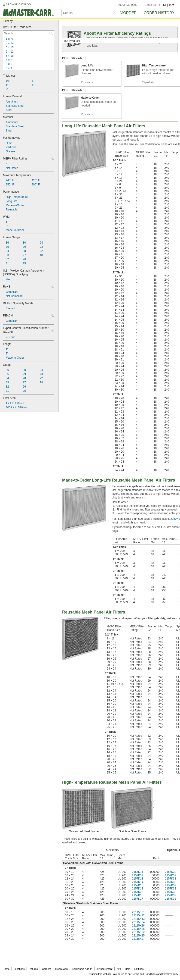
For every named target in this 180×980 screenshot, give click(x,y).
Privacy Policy (170, 974)
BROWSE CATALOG (18, 4)
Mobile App (61, 969)
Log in (169, 5)
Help (128, 969)
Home (6, 969)
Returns (33, 969)
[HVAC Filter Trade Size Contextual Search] (29, 33)
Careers (46, 969)
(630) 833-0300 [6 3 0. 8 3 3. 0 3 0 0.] (128, 5)
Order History (159, 13)
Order (130, 13)
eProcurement (105, 969)
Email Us (150, 5)
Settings (139, 969)
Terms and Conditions (144, 974)
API (119, 969)
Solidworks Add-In (82, 969)
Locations (19, 969)
